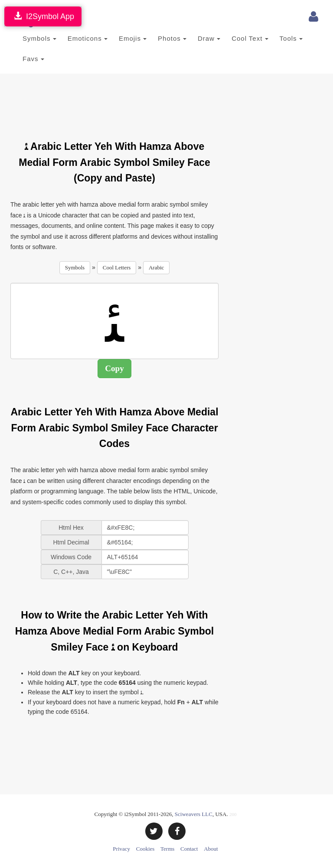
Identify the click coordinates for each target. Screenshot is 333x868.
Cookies (145, 849)
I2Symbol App (43, 16)
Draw (209, 38)
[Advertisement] (168, 102)
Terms (167, 849)
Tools (291, 38)
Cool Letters (117, 267)
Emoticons (88, 38)
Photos (172, 38)
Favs (33, 59)
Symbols (39, 38)
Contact (189, 849)
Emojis (133, 38)
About (211, 849)
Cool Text (250, 38)
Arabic (156, 267)
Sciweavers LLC (194, 814)
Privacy (121, 849)
